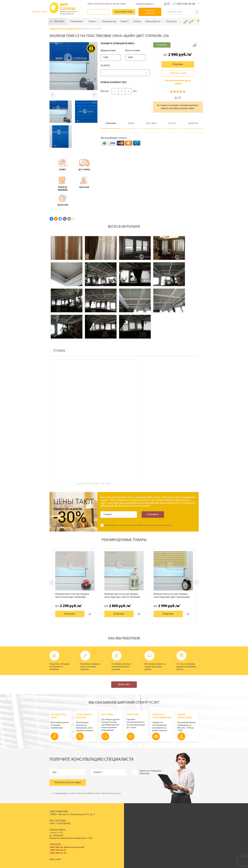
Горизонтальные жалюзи (112, 822)
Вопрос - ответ (182, 836)
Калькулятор (162, 849)
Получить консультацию (68, 782)
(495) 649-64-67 (58, 850)
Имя (55, 772)
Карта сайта (55, 859)
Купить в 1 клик (178, 73)
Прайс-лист (124, 685)
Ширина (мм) (108, 51)
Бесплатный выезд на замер (178, 82)
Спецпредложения (184, 825)
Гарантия (179, 830)
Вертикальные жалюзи (111, 817)
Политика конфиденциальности (116, 865)
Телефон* (108, 515)
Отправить (152, 514)
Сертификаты (151, 822)
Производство (152, 820)
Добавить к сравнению (194, 45)
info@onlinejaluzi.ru (145, 4)
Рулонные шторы (109, 828)
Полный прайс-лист (110, 833)
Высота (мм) (137, 51)
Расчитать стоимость (150, 12)
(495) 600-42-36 (58, 853)
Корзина (196, 22)
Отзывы (149, 828)
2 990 (173, 55)
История (149, 817)
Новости (149, 825)
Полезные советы (183, 833)
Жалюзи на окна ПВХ (111, 830)
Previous (52, 582)
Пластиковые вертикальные (114, 820)
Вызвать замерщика (184, 822)
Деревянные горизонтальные (115, 825)
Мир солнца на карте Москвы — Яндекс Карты (94, 484)
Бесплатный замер (124, 12)
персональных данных (162, 525)
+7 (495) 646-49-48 (184, 4)
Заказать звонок (99, 12)
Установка (179, 828)
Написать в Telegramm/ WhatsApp (151, 772)
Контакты (149, 830)
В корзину (178, 64)
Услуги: (105, 66)
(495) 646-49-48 (58, 847)
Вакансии (150, 833)
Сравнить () (185, 22)
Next (197, 583)
